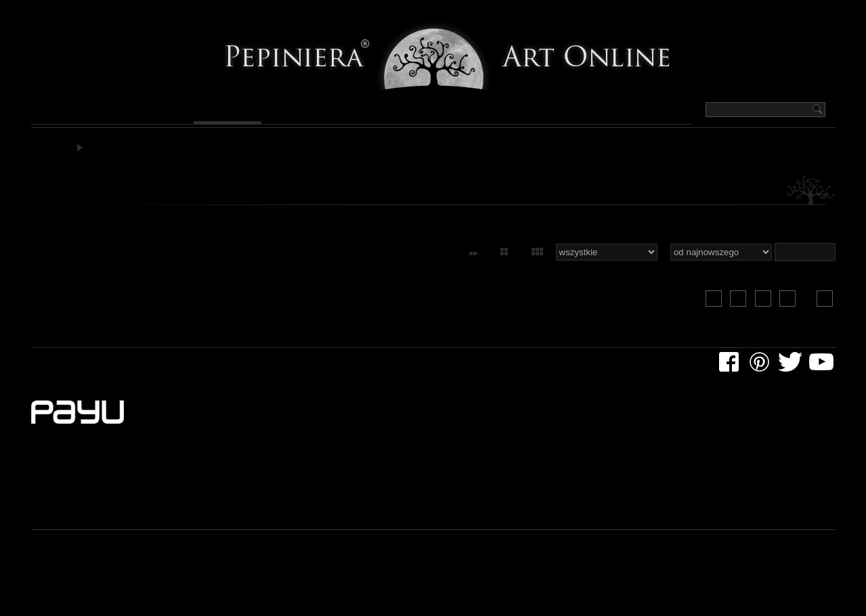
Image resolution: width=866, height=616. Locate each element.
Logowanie (807, 13)
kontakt (403, 368)
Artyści (490, 112)
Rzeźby (368, 112)
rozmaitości (207, 368)
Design (428, 112)
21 (743, 307)
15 (462, 262)
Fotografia (296, 112)
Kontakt (633, 112)
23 (792, 307)
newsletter (344, 368)
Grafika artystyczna (131, 151)
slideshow (804, 262)
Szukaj (704, 13)
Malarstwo (75, 112)
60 (528, 262)
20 (718, 307)
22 (767, 307)
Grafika (221, 112)
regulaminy (277, 368)
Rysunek (154, 112)
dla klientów (62, 368)
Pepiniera (560, 112)
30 (494, 262)
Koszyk (750, 13)
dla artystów (135, 368)
